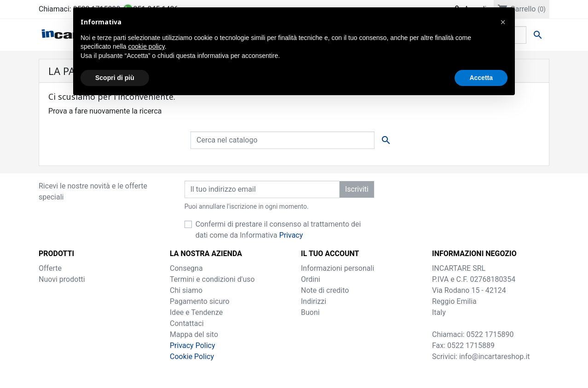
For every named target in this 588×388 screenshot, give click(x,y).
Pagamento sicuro (200, 301)
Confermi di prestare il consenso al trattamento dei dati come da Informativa (278, 230)
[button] (503, 22)
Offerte (50, 268)
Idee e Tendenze (196, 312)
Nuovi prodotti (62, 279)
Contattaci (187, 323)
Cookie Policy (192, 357)
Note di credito (325, 290)
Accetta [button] (481, 78)
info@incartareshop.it (495, 357)
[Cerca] (282, 140)
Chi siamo (186, 290)
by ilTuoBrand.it (294, 375)
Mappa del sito (194, 334)
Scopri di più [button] (115, 78)
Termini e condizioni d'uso (212, 279)
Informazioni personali (337, 268)
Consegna (186, 268)
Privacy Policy (193, 345)
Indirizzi (314, 301)
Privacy (291, 235)
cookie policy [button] (147, 46)
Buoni (310, 312)
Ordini (311, 279)
